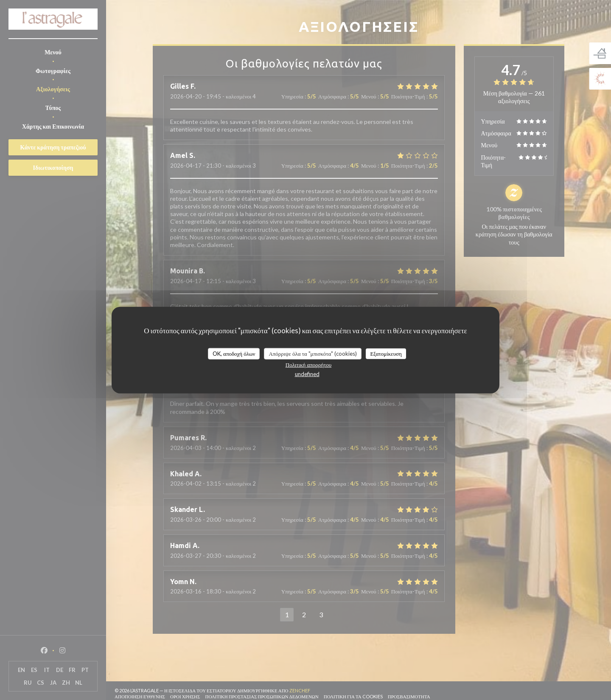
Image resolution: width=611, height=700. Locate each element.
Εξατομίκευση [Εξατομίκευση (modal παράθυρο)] (386, 353)
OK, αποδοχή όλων (234, 353)
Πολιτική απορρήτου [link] (308, 365)
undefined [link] (307, 374)
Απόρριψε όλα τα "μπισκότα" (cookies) (313, 353)
